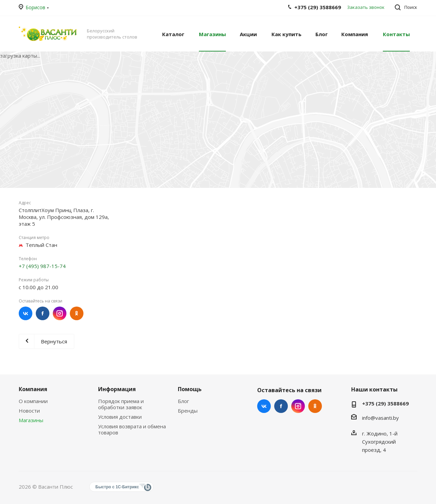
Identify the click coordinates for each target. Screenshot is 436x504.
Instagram (60, 313)
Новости (29, 411)
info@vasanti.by (380, 418)
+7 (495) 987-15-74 (42, 266)
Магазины (31, 420)
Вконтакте (26, 313)
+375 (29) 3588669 (385, 403)
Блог (183, 401)
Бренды (188, 411)
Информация (117, 389)
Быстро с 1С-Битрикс (117, 487)
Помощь (190, 389)
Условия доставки (120, 417)
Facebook (43, 313)
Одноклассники (77, 313)
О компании (33, 401)
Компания (33, 389)
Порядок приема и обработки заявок (121, 404)
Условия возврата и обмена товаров (132, 429)
